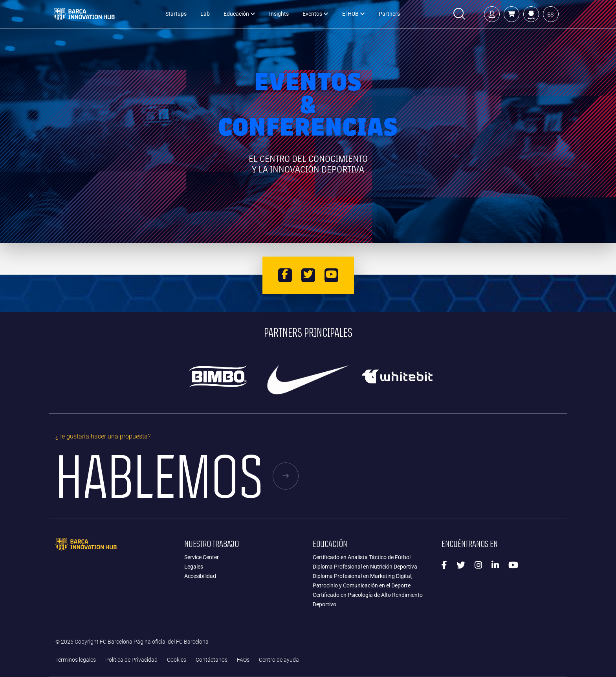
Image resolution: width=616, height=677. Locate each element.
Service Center (202, 557)
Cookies (177, 660)
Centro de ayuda (279, 660)
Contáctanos (212, 660)
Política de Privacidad (131, 660)
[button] (511, 14)
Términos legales (76, 660)
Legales (194, 567)
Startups (176, 14)
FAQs (243, 660)
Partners (389, 14)
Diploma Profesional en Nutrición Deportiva (365, 567)
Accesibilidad (200, 576)
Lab (205, 14)
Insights (279, 14)
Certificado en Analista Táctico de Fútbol (362, 557)
